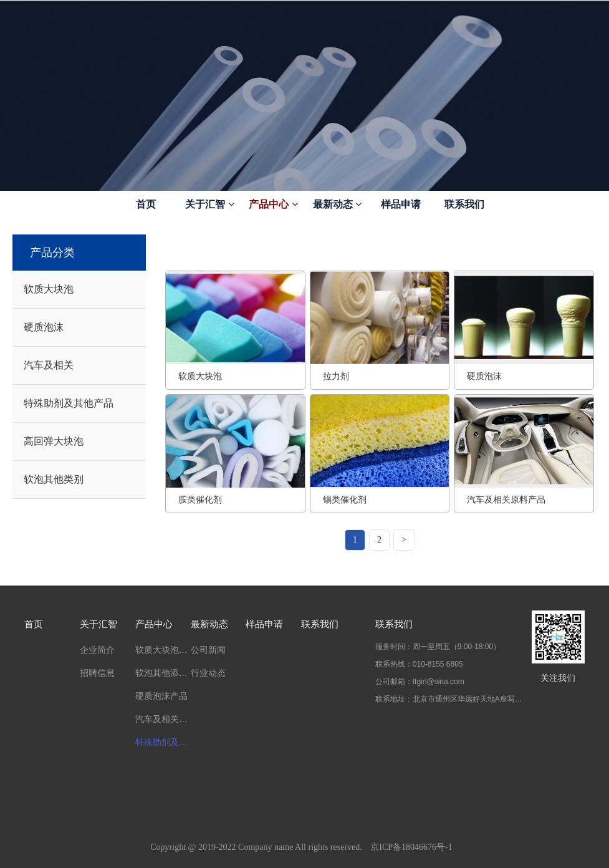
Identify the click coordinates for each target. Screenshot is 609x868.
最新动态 (337, 204)
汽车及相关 (49, 365)
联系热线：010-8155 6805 (419, 664)
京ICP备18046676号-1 (411, 847)
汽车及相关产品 (163, 719)
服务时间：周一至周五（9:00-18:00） (438, 647)
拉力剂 (336, 376)
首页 (146, 204)
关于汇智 (209, 204)
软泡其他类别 (54, 479)
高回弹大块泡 (54, 441)
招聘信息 (97, 673)
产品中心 (273, 204)
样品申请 (401, 204)
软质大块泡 (49, 289)
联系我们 (464, 204)
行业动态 (208, 673)
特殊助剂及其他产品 (69, 403)
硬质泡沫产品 (161, 696)
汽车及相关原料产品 (506, 499)
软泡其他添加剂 (163, 673)
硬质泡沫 (44, 327)
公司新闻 (208, 650)
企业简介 (97, 650)
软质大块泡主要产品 (163, 650)
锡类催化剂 (345, 499)
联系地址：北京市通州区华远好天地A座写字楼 (449, 699)
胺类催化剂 (200, 499)
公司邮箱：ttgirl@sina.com (420, 682)
